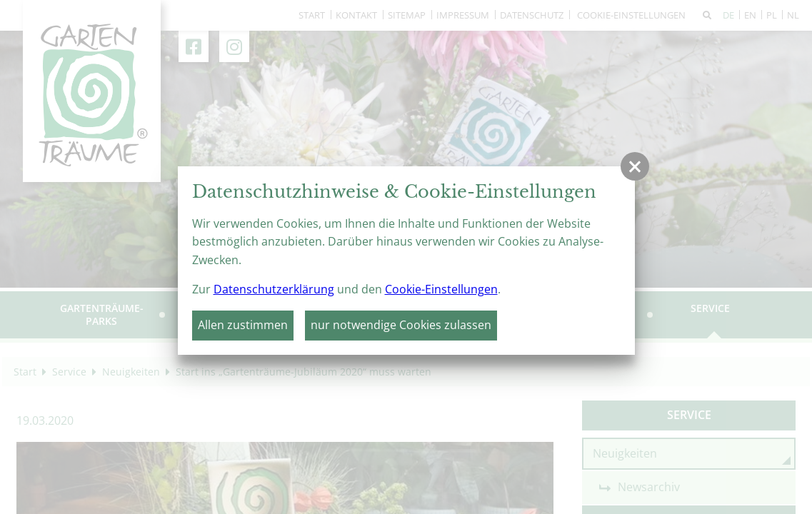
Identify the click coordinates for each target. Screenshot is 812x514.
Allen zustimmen (243, 325)
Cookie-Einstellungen (441, 289)
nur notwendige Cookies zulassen (401, 325)
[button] (635, 166)
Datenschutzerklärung (274, 289)
